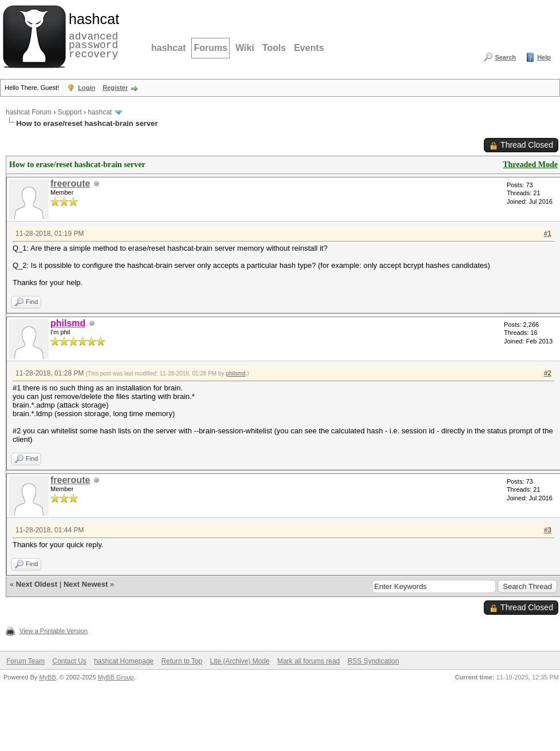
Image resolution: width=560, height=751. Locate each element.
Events (309, 48)
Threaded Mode (530, 165)
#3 (548, 530)
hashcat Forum (29, 112)
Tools (274, 48)
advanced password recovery (92, 35)
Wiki (245, 48)
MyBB (47, 677)
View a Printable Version (54, 631)
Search (505, 57)
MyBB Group (116, 677)
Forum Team (25, 661)
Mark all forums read (308, 661)
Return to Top (182, 661)
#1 (548, 234)
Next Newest (86, 584)
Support (70, 112)
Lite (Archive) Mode (240, 661)
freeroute (70, 183)
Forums (210, 48)
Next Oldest (37, 584)
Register (115, 88)
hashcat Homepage (124, 661)
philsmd (235, 373)
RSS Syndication (373, 661)
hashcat (168, 48)
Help (544, 57)
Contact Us (69, 661)
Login (86, 88)
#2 (548, 373)
